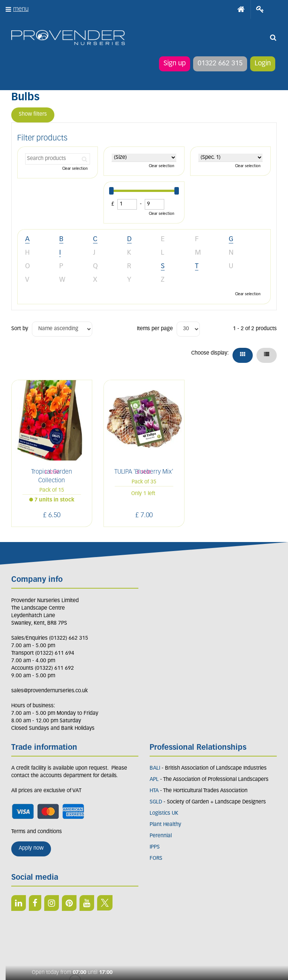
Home (241, 9)
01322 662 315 (220, 64)
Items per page (155, 329)
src (273, 38)
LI (19, 903)
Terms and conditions (37, 832)
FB (35, 903)
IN (52, 903)
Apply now (31, 848)
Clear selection (75, 169)
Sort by (20, 329)
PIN (69, 903)
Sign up (175, 64)
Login (263, 64)
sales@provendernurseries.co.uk (49, 691)
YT (87, 903)
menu (21, 9)
